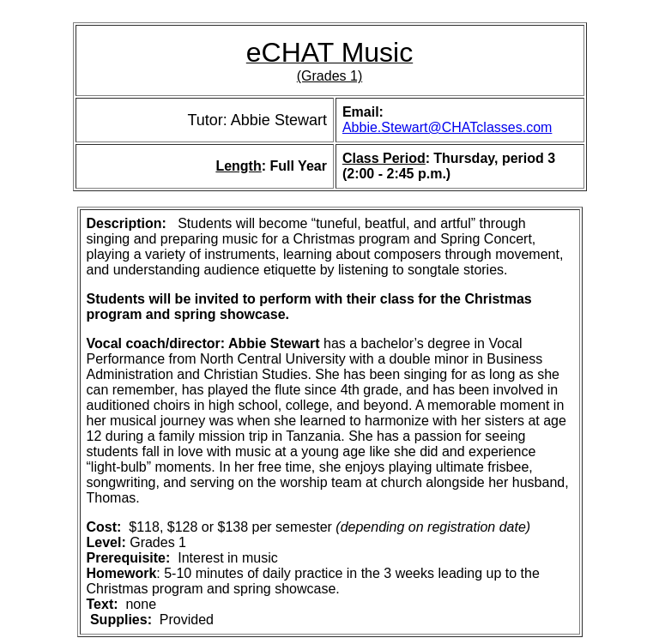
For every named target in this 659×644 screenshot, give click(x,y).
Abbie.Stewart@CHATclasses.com (447, 127)
